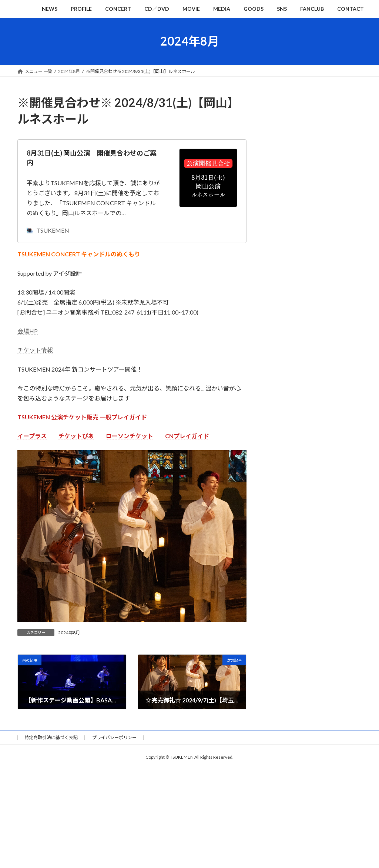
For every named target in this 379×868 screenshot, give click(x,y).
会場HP (28, 331)
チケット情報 (35, 350)
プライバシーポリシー (114, 737)
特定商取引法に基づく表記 (51, 737)
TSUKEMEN (48, 230)
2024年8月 (69, 633)
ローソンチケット (130, 436)
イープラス (32, 436)
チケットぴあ (76, 436)
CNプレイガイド (187, 436)
